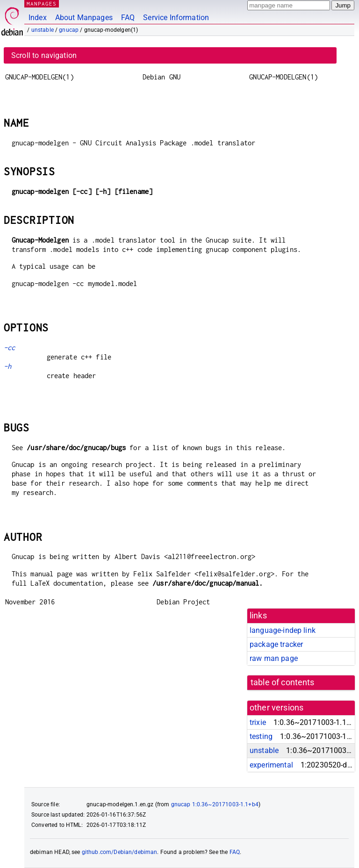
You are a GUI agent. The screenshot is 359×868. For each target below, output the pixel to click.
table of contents (283, 682)
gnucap (69, 30)
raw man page (274, 658)
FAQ (128, 18)
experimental (271, 765)
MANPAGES (42, 4)
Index (38, 18)
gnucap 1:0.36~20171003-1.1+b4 (215, 804)
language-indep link (283, 630)
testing (261, 736)
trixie (258, 722)
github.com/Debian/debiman (120, 852)
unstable (43, 30)
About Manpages (84, 18)
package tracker (276, 644)
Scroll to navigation (44, 55)
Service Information (176, 18)
